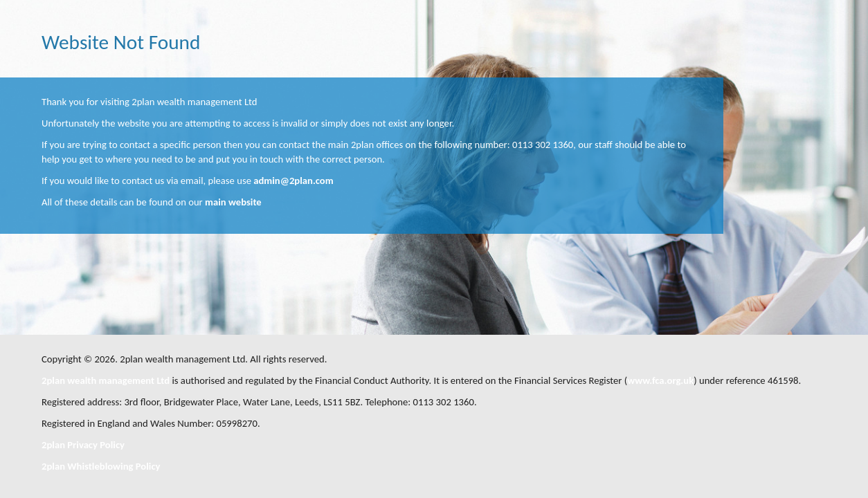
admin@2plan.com (293, 181)
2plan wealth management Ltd (106, 380)
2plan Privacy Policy (83, 445)
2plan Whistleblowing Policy (101, 466)
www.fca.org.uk (660, 380)
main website (233, 202)
